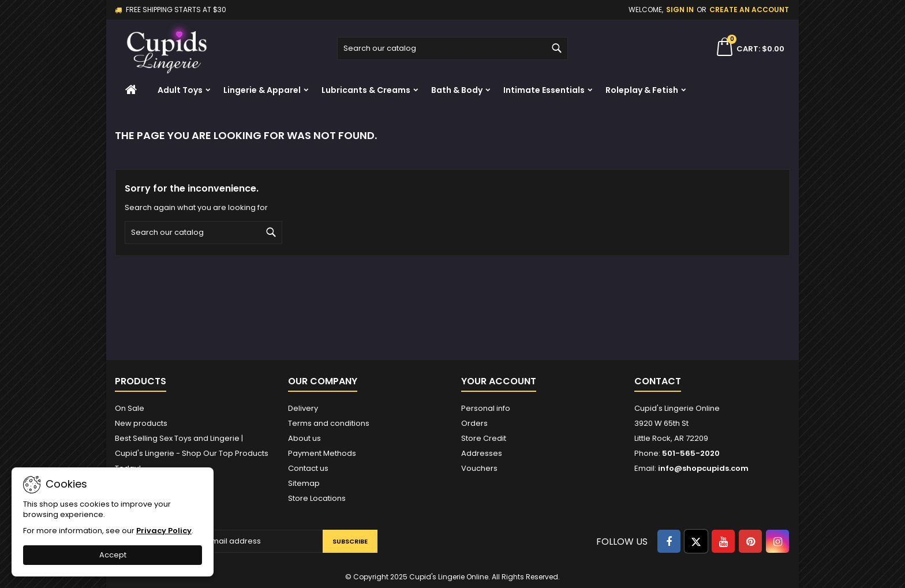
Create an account (749, 10)
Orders (474, 423)
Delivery (303, 408)
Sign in (680, 10)
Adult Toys (180, 90)
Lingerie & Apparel (262, 90)
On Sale (130, 408)
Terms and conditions (329, 423)
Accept (113, 555)
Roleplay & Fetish (642, 90)
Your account (499, 381)
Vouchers (479, 468)
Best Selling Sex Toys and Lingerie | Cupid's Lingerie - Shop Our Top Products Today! (192, 453)
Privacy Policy (164, 531)
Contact (658, 381)
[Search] (452, 48)
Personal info (486, 408)
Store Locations (317, 498)
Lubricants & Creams (366, 90)
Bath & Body (457, 90)
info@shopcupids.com (703, 468)
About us (304, 438)
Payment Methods (322, 453)
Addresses (482, 453)
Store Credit (484, 438)
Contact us (308, 468)
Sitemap (304, 483)
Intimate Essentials (544, 90)
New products (141, 423)
